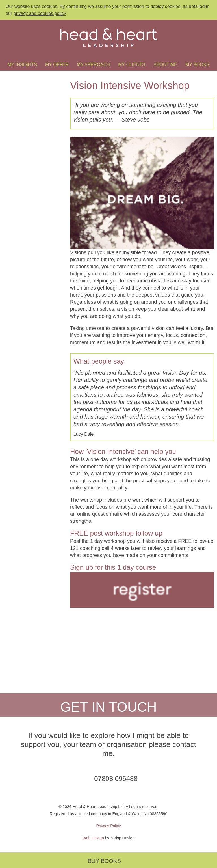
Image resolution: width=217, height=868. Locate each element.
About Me (165, 65)
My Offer (57, 65)
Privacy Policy (108, 826)
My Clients (132, 65)
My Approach (93, 65)
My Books (197, 65)
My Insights (22, 65)
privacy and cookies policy (40, 13)
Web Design (93, 838)
